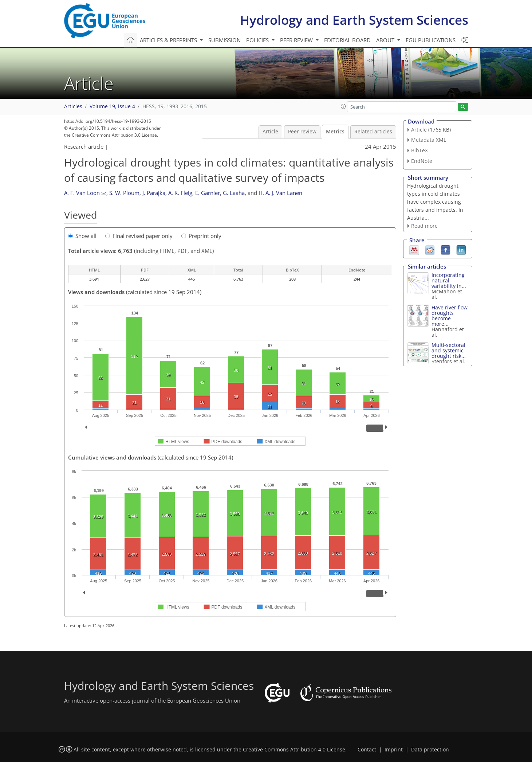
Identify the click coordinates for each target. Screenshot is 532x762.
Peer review (302, 132)
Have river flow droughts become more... (450, 316)
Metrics (335, 132)
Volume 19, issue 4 (112, 106)
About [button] (386, 40)
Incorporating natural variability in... (449, 280)
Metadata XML (429, 140)
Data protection (430, 750)
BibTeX (419, 150)
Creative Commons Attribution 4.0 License (294, 750)
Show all (82, 236)
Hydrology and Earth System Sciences (354, 20)
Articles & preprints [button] (169, 40)
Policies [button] (258, 40)
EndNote (422, 161)
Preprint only (201, 236)
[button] (343, 106)
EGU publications (431, 40)
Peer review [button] (297, 40)
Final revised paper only (139, 236)
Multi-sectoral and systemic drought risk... (449, 350)
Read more (424, 226)
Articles (73, 106)
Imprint (394, 750)
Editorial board (347, 40)
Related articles (373, 132)
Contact (367, 750)
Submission (224, 40)
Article (270, 132)
